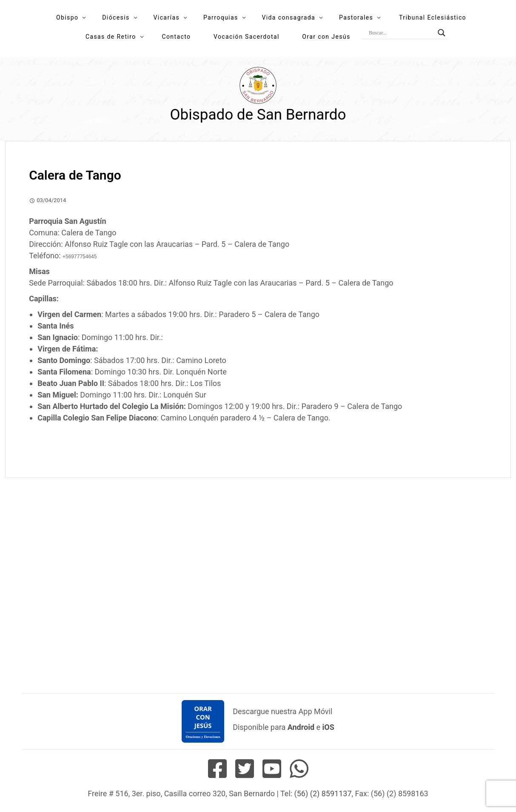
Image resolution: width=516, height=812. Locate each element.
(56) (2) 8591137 (323, 793)
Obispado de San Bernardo (258, 115)
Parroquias (221, 17)
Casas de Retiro (111, 37)
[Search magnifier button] (442, 33)
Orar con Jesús (326, 37)
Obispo (67, 17)
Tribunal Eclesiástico (433, 17)
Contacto (176, 37)
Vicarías (167, 17)
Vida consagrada (288, 17)
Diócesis (116, 17)
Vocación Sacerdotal (247, 37)
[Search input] (401, 33)
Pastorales (356, 17)
